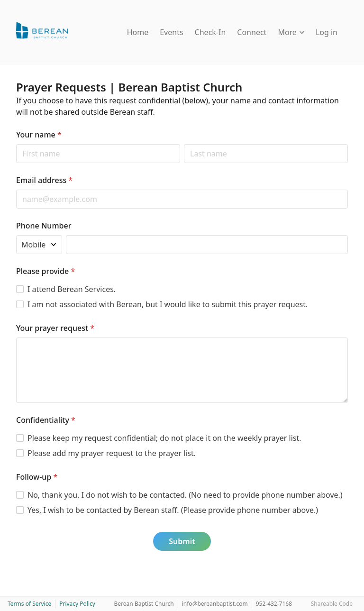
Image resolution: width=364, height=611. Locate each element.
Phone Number (44, 226)
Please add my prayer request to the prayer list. (112, 453)
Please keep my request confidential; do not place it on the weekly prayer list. (164, 438)
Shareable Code (332, 604)
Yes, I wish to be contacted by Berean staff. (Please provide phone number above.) (173, 510)
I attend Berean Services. (72, 289)
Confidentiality (46, 420)
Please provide (45, 271)
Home (138, 32)
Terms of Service (29, 604)
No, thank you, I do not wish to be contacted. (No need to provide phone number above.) (185, 495)
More (291, 32)
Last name (184, 144)
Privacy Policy (77, 604)
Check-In (210, 32)
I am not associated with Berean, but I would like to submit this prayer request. (168, 304)
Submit (182, 541)
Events (171, 32)
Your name (39, 135)
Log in (327, 32)
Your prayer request (55, 328)
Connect (252, 32)
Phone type (16, 235)
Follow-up (37, 477)
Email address (44, 180)
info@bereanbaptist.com (215, 604)
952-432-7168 (274, 604)
